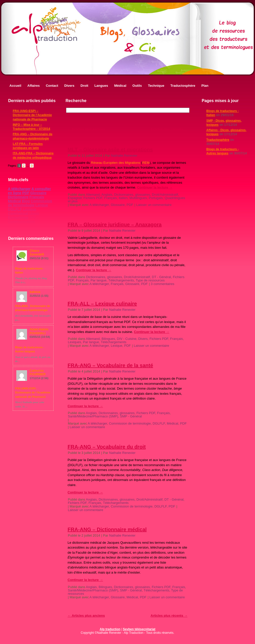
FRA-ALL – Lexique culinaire (102, 304)
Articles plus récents (169, 129)
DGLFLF (15, 209)
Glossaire (39, 193)
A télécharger (19, 189)
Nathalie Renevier (124, 156)
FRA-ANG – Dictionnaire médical (107, 529)
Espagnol (75, 198)
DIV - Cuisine (127, 339)
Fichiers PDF (93, 198)
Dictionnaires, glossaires (132, 195)
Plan (205, 86)
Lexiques (74, 342)
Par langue (99, 280)
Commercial (18, 213)
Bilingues (108, 339)
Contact (52, 86)
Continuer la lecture (155, 187)
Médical (120, 86)
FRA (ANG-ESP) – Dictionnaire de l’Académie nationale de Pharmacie (32, 115)
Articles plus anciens (86, 129)
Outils (137, 86)
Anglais (107, 195)
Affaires (33, 86)
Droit (84, 86)
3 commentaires (162, 284)
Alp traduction (110, 629)
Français (37, 197)
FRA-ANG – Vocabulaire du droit (107, 447)
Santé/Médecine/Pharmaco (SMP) (93, 416)
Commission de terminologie (30, 203)
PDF (26, 193)
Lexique (30, 209)
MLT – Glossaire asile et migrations (110, 150)
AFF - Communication (23, 219)
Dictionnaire (18, 197)
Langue (42, 205)
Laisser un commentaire (154, 205)
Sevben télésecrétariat (139, 629)
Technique (156, 86)
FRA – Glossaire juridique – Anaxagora (115, 225)
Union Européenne (24, 215)
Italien (123, 198)
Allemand (93, 195)
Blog (26, 201)
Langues (101, 86)
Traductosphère (183, 86)
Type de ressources (150, 280)
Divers (69, 86)
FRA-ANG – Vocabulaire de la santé (110, 365)
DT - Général (162, 277)
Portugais (156, 198)
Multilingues (138, 198)
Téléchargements (121, 280)
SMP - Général (131, 416)
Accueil (15, 86)
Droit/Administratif (165, 195)
